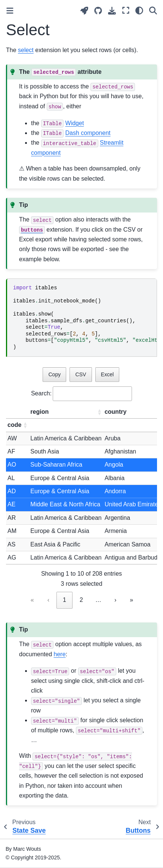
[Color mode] (139, 10)
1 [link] (64, 600)
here (60, 654)
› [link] (115, 600)
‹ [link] (48, 600)
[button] (99, 412)
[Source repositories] (98, 11)
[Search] (153, 10)
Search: (41, 393)
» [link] (131, 600)
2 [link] (81, 600)
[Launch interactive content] (84, 11)
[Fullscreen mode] (126, 10)
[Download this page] (112, 11)
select (26, 50)
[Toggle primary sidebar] (10, 11)
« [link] (32, 600)
